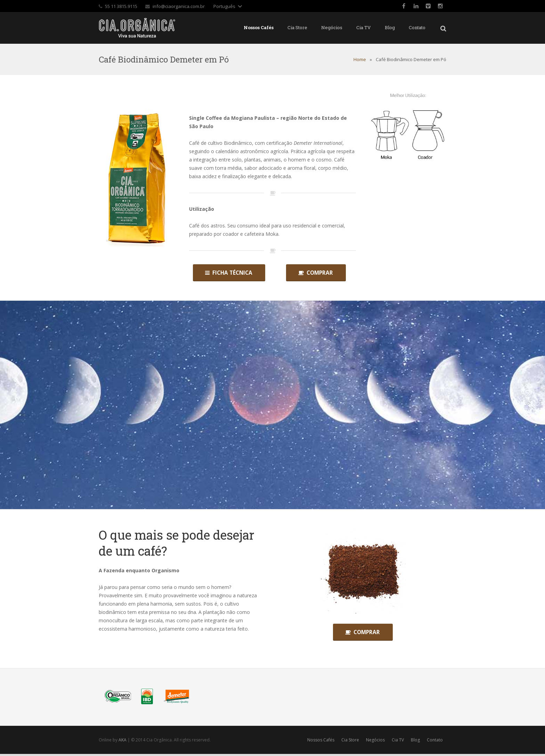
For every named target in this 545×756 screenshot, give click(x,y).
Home (360, 59)
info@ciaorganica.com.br (179, 6)
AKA (123, 742)
